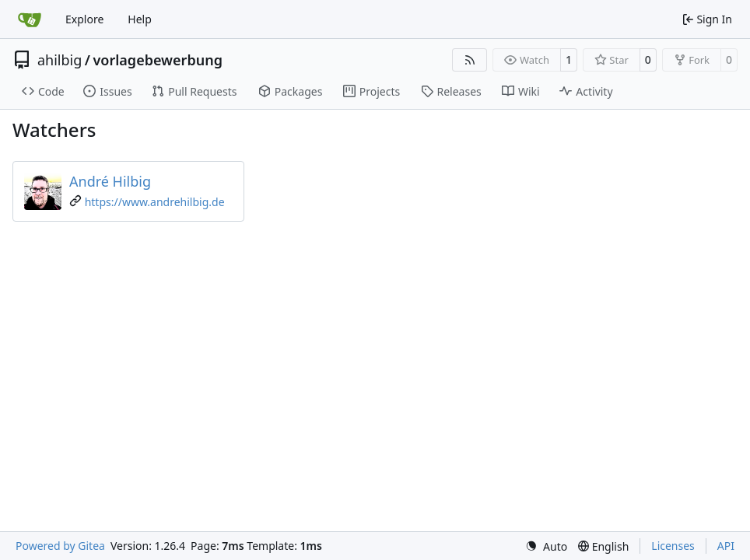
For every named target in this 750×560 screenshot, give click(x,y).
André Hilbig (110, 181)
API (726, 546)
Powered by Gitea (60, 546)
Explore (84, 19)
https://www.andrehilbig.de (155, 202)
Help (140, 19)
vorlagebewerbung (157, 60)
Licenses (673, 546)
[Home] (30, 19)
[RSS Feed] (470, 60)
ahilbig (60, 60)
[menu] (546, 546)
